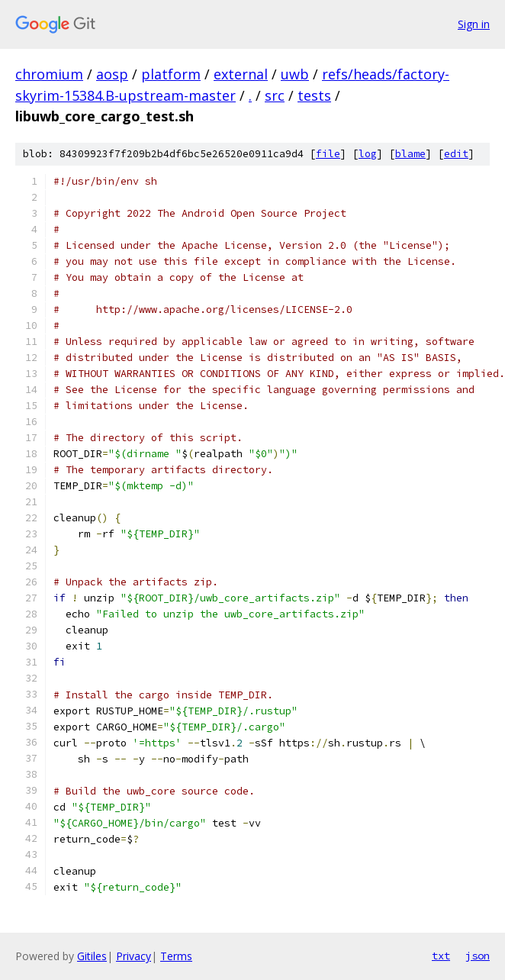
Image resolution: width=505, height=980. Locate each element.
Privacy (133, 956)
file (328, 154)
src (275, 95)
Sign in (474, 24)
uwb (295, 74)
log (368, 154)
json (478, 956)
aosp (112, 74)
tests (314, 95)
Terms (176, 956)
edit (456, 154)
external (241, 74)
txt (441, 956)
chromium (49, 74)
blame (410, 154)
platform (171, 74)
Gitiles (92, 956)
